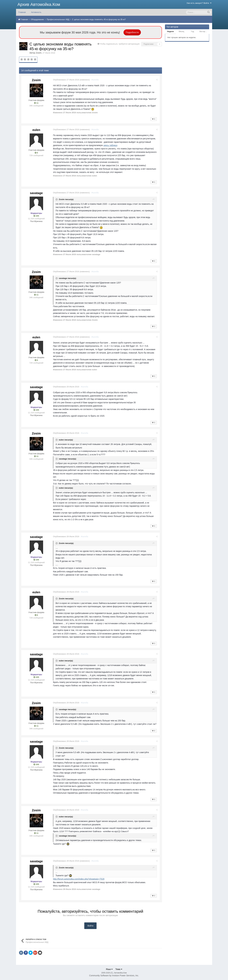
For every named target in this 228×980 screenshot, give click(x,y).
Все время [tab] (204, 31)
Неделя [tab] (170, 31)
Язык (109, 969)
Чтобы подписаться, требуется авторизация (120, 44)
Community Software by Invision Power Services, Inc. (114, 976)
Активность (36, 12)
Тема (119, 969)
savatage (36, 193)
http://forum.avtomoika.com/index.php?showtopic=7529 (79, 879)
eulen (36, 130)
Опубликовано (67, 80)
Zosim (39, 53)
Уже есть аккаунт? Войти (199, 3)
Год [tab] (192, 31)
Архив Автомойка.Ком (39, 4)
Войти (90, 926)
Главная (22, 12)
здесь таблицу (111, 145)
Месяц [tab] (181, 31)
